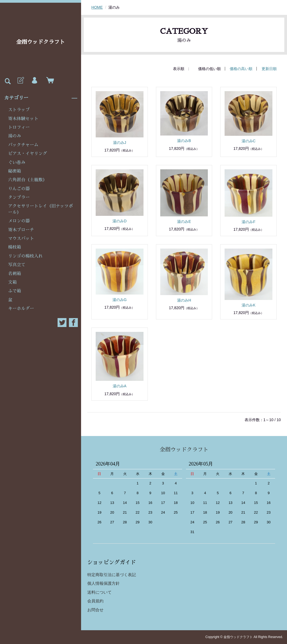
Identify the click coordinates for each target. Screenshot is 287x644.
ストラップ (19, 110)
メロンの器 (19, 221)
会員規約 (95, 601)
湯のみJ (120, 143)
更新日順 (269, 69)
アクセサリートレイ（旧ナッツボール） (41, 209)
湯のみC (249, 141)
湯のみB (184, 141)
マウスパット (21, 239)
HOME (97, 7)
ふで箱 (15, 291)
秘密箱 (15, 171)
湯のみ (15, 136)
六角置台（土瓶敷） (28, 180)
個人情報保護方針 (104, 583)
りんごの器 (19, 189)
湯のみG (120, 300)
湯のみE (184, 222)
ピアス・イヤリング (28, 154)
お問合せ (95, 610)
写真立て (17, 265)
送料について (99, 592)
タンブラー (19, 197)
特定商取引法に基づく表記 (112, 575)
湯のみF (248, 222)
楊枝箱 (15, 247)
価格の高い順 (241, 69)
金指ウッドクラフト (41, 42)
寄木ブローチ (21, 230)
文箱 (12, 282)
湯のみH (184, 300)
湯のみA (120, 386)
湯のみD (119, 221)
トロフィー (19, 127)
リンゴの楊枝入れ (25, 256)
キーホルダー (21, 309)
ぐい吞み (17, 163)
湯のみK (248, 305)
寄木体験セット (23, 119)
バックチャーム (23, 145)
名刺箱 (15, 274)
